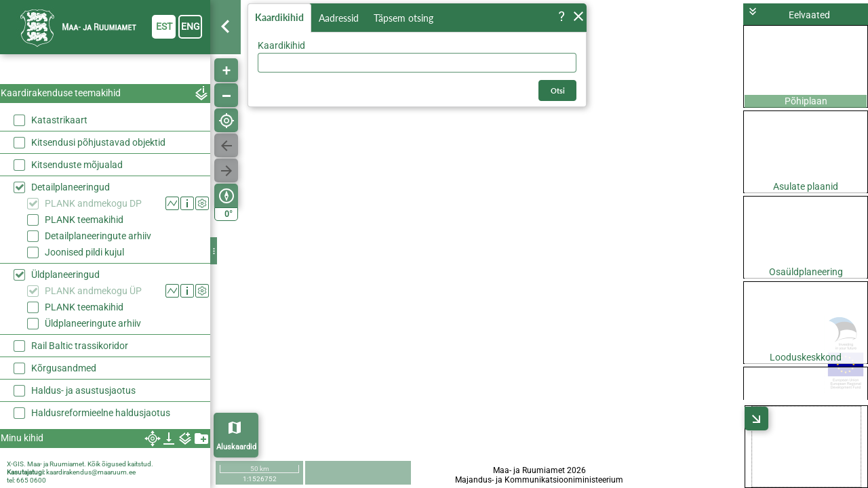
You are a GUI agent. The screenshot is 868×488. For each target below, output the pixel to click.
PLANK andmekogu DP (93, 203)
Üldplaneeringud (65, 274)
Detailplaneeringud (71, 187)
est (164, 26)
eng (191, 26)
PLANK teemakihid (84, 220)
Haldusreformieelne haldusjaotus (101, 413)
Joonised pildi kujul (84, 252)
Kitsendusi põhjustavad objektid (98, 142)
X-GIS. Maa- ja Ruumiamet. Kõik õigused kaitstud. (80, 464)
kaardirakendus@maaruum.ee (91, 472)
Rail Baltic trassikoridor (80, 346)
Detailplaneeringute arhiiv (98, 236)
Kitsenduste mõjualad (77, 165)
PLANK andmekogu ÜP (93, 291)
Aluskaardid (236, 447)
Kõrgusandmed (64, 368)
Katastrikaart (59, 120)
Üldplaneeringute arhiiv (93, 323)
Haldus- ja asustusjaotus (83, 390)
